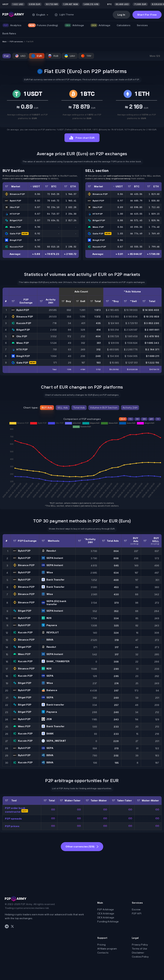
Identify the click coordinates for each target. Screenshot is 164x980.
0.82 (37, 201)
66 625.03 (136, 214)
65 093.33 (136, 227)
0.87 (37, 207)
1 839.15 (154, 214)
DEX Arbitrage (106, 917)
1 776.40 (154, 227)
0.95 (37, 247)
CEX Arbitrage (106, 913)
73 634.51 (53, 220)
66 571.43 (136, 220)
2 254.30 (71, 214)
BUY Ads (47, 408)
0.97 (37, 240)
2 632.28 (71, 207)
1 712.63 (154, 207)
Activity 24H (130, 408)
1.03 (120, 234)
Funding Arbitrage (108, 921)
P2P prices (12, 826)
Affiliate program (107, 949)
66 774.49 (136, 234)
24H (123, 419)
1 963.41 (71, 201)
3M (144, 419)
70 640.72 (53, 201)
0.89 (120, 207)
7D (131, 419)
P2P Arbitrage (106, 909)
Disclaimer (138, 953)
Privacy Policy (140, 945)
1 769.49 (154, 234)
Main (4, 42)
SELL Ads (63, 408)
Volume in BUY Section (104, 408)
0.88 (120, 220)
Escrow (136, 909)
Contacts (103, 953)
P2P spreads (13, 819)
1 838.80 (154, 201)
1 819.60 (154, 194)
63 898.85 (136, 207)
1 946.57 (71, 194)
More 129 (155, 56)
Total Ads (79, 408)
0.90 (37, 227)
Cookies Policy (140, 957)
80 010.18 (53, 247)
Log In (121, 15)
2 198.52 (71, 247)
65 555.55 (136, 247)
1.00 (120, 214)
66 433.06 (136, 194)
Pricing (101, 945)
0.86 (37, 194)
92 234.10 (53, 207)
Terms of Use (140, 949)
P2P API (137, 913)
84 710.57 (53, 214)
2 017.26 (71, 220)
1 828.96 (154, 220)
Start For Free (147, 15)
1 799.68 (154, 247)
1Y (158, 419)
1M (137, 419)
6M (151, 419)
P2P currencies (16, 42)
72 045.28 (53, 194)
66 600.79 (136, 201)
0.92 (37, 234)
